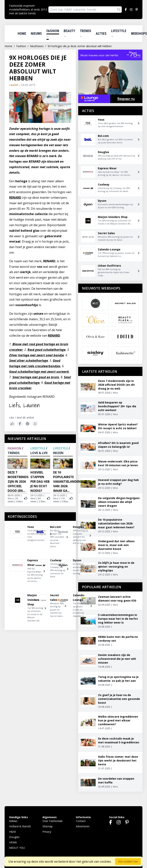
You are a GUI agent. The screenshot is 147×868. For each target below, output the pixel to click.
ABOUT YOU (17, 848)
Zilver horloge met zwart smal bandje (37, 355)
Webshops (139, 33)
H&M (12, 832)
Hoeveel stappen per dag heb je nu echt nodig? (40, 482)
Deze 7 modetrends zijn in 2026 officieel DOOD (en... (18, 482)
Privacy (47, 832)
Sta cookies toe (128, 861)
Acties (101, 33)
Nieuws (36, 33)
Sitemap (48, 826)
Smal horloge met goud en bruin (36, 377)
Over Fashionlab (52, 821)
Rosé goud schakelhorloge (47, 350)
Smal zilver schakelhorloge (29, 361)
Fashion (53, 33)
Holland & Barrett (20, 826)
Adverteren (83, 826)
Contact (81, 821)
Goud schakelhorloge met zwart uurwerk (39, 372)
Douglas (14, 837)
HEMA (13, 842)
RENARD (15, 198)
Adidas (13, 821)
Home (22, 33)
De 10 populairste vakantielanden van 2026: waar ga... (67, 482)
